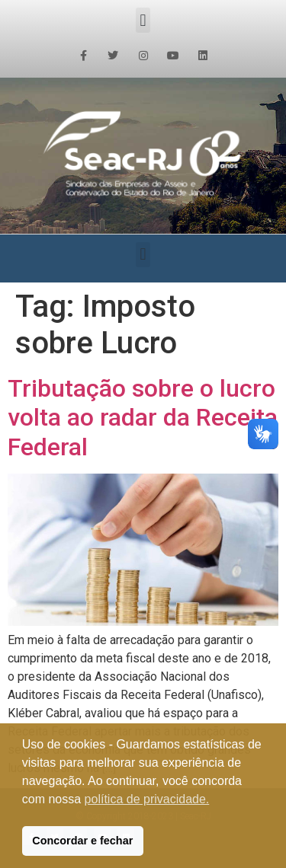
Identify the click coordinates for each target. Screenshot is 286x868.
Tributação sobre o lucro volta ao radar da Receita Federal (143, 418)
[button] (143, 20)
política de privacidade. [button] (147, 799)
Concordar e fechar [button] (82, 841)
